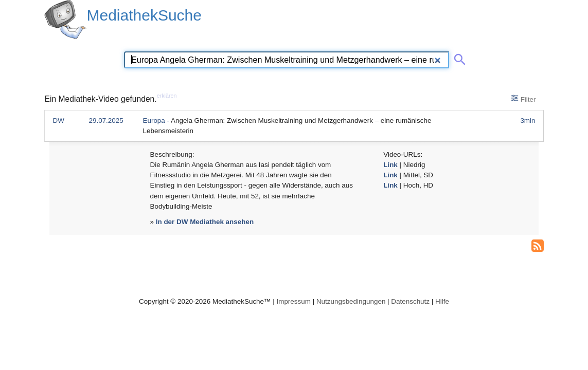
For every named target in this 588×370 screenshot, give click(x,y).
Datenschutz (410, 301)
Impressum (293, 301)
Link (390, 165)
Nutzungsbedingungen (351, 301)
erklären (167, 96)
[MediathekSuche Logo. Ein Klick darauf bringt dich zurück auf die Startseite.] (65, 20)
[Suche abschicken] (458, 58)
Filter (523, 99)
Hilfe (442, 301)
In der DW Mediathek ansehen (205, 222)
